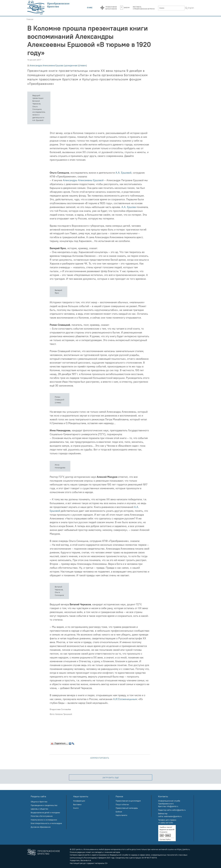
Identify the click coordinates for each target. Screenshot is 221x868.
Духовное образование (41, 827)
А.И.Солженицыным (125, 699)
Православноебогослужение (111, 8)
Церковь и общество (39, 809)
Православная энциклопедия (128, 801)
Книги (76, 808)
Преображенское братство (49, 852)
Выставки (77, 804)
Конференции (79, 801)
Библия (125, 7)
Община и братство (39, 802)
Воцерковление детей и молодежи (45, 813)
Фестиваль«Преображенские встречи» (144, 8)
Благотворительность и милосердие (46, 823)
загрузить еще (110, 777)
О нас (90, 8)
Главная (30, 19)
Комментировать (100, 758)
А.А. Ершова (129, 207)
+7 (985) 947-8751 (166, 823)
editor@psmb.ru (179, 810)
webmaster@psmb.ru (173, 816)
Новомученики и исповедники (44, 820)
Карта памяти (121, 815)
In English (190, 8)
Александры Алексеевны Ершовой (83, 180)
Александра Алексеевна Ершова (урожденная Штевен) (58, 65)
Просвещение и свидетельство (44, 805)
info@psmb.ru (172, 806)
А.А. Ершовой (123, 173)
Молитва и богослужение (42, 816)
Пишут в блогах (122, 804)
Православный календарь (127, 808)
